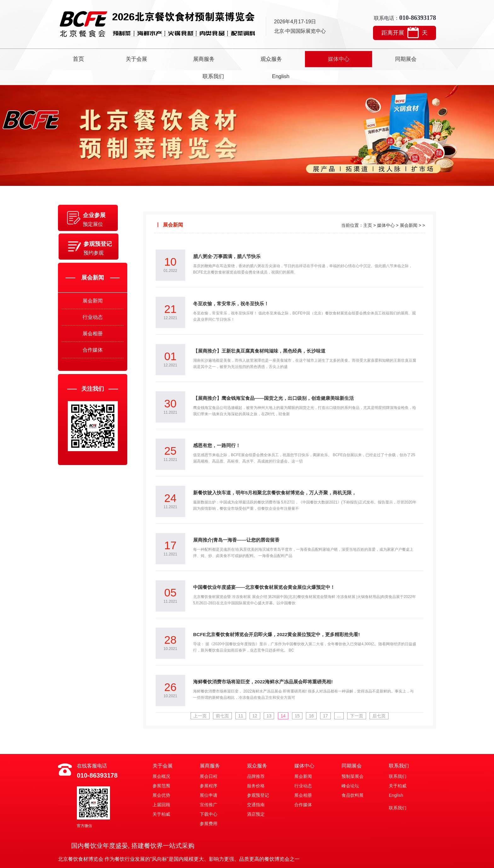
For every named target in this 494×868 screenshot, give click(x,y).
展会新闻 (93, 290)
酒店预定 (256, 796)
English (406, 58)
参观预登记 (258, 777)
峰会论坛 (350, 768)
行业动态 (93, 310)
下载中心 (209, 796)
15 (298, 698)
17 (328, 698)
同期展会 (315, 58)
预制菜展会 (353, 758)
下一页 (360, 698)
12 (253, 698)
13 (268, 698)
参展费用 (209, 806)
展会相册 (93, 329)
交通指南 (256, 787)
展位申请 (209, 777)
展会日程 (209, 758)
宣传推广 (209, 787)
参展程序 (209, 768)
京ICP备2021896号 (269, 859)
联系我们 (360, 58)
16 (313, 698)
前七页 (219, 698)
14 (283, 698)
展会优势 (161, 777)
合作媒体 (93, 348)
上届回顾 (161, 787)
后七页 (384, 698)
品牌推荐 (256, 758)
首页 (88, 58)
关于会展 (134, 58)
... (342, 698)
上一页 (195, 698)
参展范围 (161, 768)
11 (238, 698)
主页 (368, 208)
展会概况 (161, 758)
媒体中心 (270, 58)
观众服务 (224, 58)
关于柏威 (161, 796)
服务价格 (256, 768)
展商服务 (179, 58)
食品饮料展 (353, 777)
